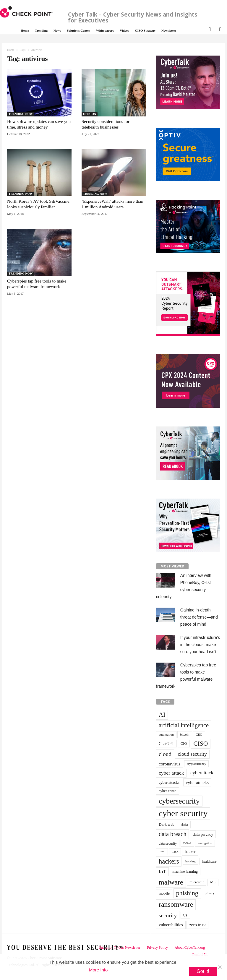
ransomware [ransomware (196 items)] (176, 904)
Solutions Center (78, 30)
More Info (98, 970)
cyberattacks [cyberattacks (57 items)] (197, 782)
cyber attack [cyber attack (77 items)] (171, 773)
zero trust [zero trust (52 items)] (197, 925)
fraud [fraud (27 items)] (162, 851)
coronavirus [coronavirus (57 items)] (170, 764)
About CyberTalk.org (190, 947)
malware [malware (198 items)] (171, 882)
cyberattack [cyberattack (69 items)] (202, 773)
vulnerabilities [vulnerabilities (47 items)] (171, 925)
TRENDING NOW (21, 114)
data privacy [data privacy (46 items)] (203, 834)
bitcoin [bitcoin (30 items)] (185, 734)
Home (25, 30)
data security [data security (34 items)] (168, 843)
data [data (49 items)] (184, 825)
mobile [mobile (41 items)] (164, 893)
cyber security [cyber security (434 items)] (183, 813)
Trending (41, 30)
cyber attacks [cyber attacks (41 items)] (169, 782)
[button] (209, 29)
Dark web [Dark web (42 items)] (167, 824)
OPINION (90, 114)
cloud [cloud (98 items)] (165, 754)
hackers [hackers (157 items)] (169, 861)
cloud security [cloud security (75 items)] (192, 754)
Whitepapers (105, 30)
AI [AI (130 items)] (162, 715)
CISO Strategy (145, 30)
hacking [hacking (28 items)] (190, 861)
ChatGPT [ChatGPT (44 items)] (166, 744)
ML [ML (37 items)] (213, 882)
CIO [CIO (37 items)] (184, 744)
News (57, 30)
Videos (124, 30)
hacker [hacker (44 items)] (190, 852)
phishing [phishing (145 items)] (187, 893)
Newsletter (169, 30)
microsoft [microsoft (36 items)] (197, 882)
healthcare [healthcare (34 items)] (209, 861)
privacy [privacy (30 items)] (210, 893)
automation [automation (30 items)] (166, 734)
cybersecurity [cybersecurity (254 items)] (179, 801)
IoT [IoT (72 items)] (162, 872)
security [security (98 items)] (168, 915)
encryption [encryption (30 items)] (205, 843)
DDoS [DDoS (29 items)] (187, 843)
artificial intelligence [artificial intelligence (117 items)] (184, 725)
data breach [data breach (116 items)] (172, 834)
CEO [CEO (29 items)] (199, 734)
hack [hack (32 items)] (175, 852)
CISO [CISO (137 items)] (201, 744)
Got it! (203, 971)
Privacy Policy (157, 947)
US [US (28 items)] (185, 915)
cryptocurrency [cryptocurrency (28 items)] (196, 764)
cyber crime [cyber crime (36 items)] (168, 791)
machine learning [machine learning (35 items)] (185, 872)
